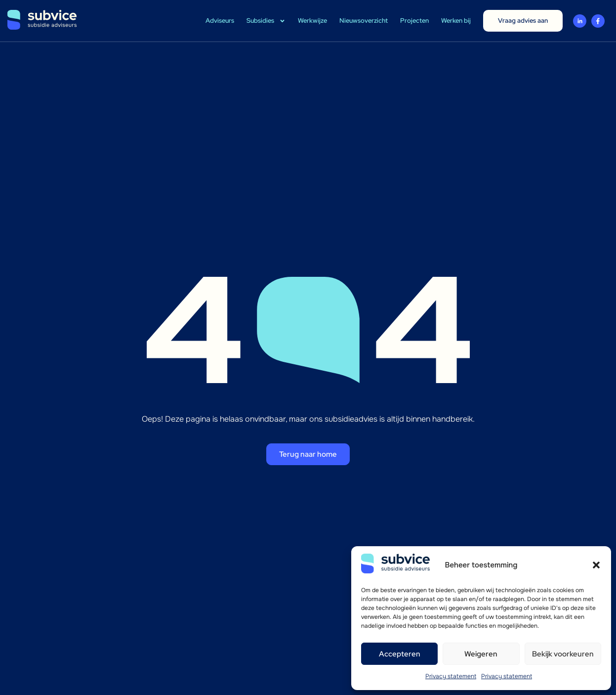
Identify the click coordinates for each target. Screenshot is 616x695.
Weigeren (481, 654)
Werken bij (456, 21)
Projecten (414, 21)
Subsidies (266, 21)
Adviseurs (220, 21)
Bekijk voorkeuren (563, 654)
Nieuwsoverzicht (364, 21)
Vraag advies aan (523, 21)
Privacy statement (451, 676)
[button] (596, 565)
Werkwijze (312, 21)
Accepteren (400, 654)
